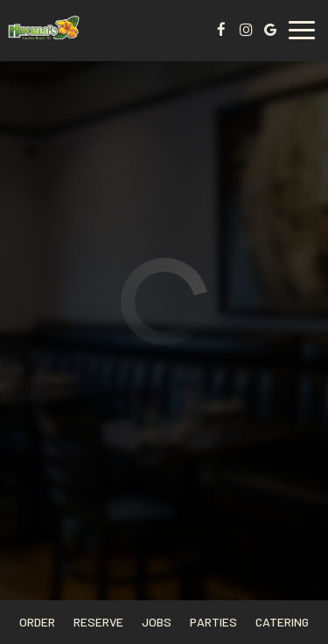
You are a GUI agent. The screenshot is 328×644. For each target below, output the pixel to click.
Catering (282, 622)
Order (37, 622)
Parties (213, 622)
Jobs (157, 622)
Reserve (98, 622)
